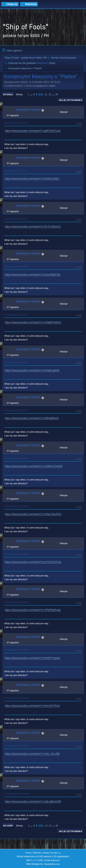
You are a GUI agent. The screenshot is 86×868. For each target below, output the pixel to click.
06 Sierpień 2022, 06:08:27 (17, 602)
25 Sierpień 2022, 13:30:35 (17, 794)
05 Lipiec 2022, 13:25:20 (16, 123)
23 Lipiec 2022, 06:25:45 (16, 410)
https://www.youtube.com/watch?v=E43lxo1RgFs (32, 178)
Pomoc (28, 853)
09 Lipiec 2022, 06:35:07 (16, 171)
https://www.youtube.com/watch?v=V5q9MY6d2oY (33, 322)
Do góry (8, 826)
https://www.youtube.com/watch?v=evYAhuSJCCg (33, 562)
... (32, 94)
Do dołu (8, 94)
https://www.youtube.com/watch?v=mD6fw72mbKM (34, 466)
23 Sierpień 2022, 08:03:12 (17, 746)
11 (46, 94)
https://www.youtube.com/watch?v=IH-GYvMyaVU (33, 226)
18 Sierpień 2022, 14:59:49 (17, 650)
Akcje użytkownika (71, 100)
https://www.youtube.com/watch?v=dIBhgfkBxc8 (32, 418)
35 (57, 94)
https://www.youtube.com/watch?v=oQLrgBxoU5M (33, 801)
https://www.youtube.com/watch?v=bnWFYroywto (32, 658)
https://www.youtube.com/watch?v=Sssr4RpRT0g (32, 274)
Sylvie (52, 63)
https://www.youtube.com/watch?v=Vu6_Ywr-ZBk (32, 754)
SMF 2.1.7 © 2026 (35, 860)
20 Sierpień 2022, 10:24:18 (17, 698)
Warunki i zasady (41, 853)
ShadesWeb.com (52, 864)
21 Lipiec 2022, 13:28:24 (16, 362)
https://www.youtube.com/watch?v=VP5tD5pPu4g (33, 610)
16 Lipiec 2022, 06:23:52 (16, 267)
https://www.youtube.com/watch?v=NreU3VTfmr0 (32, 706)
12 (50, 94)
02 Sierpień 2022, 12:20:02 (17, 506)
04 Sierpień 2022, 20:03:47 (17, 554)
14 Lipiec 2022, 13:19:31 (16, 219)
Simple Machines (52, 860)
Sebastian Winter (28, 110)
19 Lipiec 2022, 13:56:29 (16, 315)
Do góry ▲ (56, 853)
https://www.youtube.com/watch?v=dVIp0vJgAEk (32, 370)
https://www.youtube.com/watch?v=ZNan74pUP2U (33, 514)
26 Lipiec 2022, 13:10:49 (16, 458)
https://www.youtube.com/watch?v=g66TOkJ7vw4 (33, 131)
